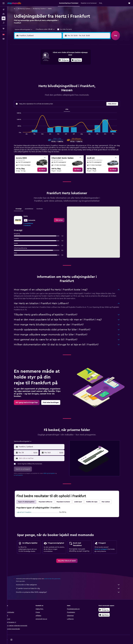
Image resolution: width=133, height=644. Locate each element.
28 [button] (53, 75)
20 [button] (48, 70)
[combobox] (26, 30)
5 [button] (43, 60)
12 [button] (43, 65)
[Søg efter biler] (4, 18)
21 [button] (53, 70)
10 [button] (33, 65)
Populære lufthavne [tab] (49, 497)
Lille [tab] (70, 104)
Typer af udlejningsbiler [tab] (30, 497)
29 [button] (58, 75)
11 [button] (38, 65)
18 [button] (38, 70)
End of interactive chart (19, 127)
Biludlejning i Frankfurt (42, 9)
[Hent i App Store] (107, 610)
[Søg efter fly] (4, 10)
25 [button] (38, 75)
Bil (18, 9)
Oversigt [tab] (22, 204)
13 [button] (48, 65)
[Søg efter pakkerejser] (4, 23)
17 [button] (33, 70)
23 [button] (63, 70)
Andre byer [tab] (81, 497)
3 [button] (33, 60)
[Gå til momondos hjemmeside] (14, 3)
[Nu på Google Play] (107, 605)
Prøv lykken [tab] (109, 497)
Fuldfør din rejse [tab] (95, 497)
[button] (4, 3)
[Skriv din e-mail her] (44, 453)
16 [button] (63, 65)
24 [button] (33, 75)
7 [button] (53, 60)
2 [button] (63, 55)
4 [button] (38, 60)
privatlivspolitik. (22, 470)
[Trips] (4, 29)
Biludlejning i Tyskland (27, 9)
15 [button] (58, 65)
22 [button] (58, 70)
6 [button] (48, 60)
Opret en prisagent (104, 544)
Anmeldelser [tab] (32, 204)
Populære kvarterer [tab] (66, 497)
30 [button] (63, 75)
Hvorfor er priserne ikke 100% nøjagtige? (71, 587)
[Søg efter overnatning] (4, 14)
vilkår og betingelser (52, 468)
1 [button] (58, 55)
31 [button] (33, 80)
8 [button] (58, 60)
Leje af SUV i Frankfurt (27, 507)
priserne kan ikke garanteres (56, 573)
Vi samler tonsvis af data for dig (71, 583)
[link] (45, 164)
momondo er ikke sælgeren (71, 580)
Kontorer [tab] (43, 204)
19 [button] (43, 70)
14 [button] (53, 65)
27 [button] (48, 75)
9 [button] (63, 60)
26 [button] (43, 75)
